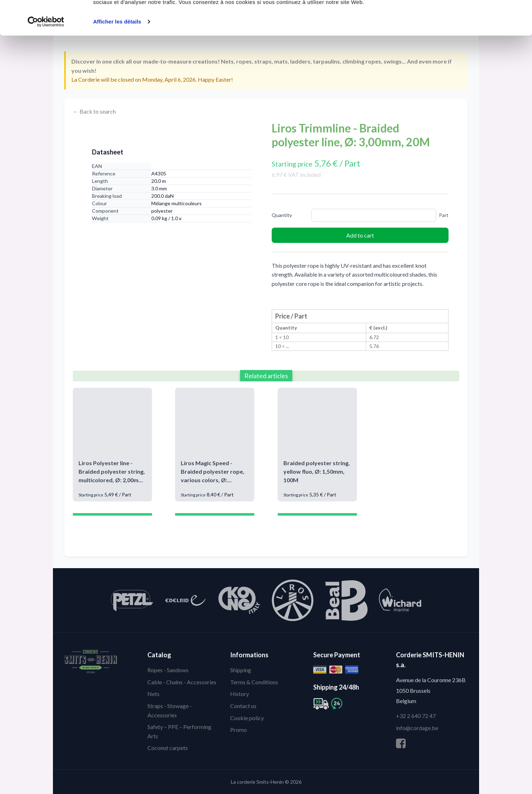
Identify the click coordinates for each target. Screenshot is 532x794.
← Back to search (94, 111)
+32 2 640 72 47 (416, 716)
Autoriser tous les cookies (473, 19)
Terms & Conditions (254, 682)
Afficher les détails (117, 54)
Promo (238, 730)
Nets (153, 694)
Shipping (241, 670)
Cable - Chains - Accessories (182, 682)
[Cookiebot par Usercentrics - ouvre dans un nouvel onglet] (46, 54)
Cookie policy (247, 718)
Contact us (243, 706)
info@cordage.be (417, 728)
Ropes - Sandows (168, 670)
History (240, 694)
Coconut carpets (168, 748)
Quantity (282, 215)
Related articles (266, 376)
